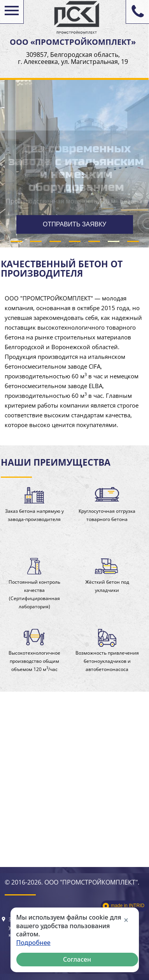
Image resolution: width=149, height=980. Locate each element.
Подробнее (33, 943)
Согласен (77, 959)
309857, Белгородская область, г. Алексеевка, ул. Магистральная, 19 (73, 58)
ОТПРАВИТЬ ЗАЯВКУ (74, 224)
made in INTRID (128, 906)
